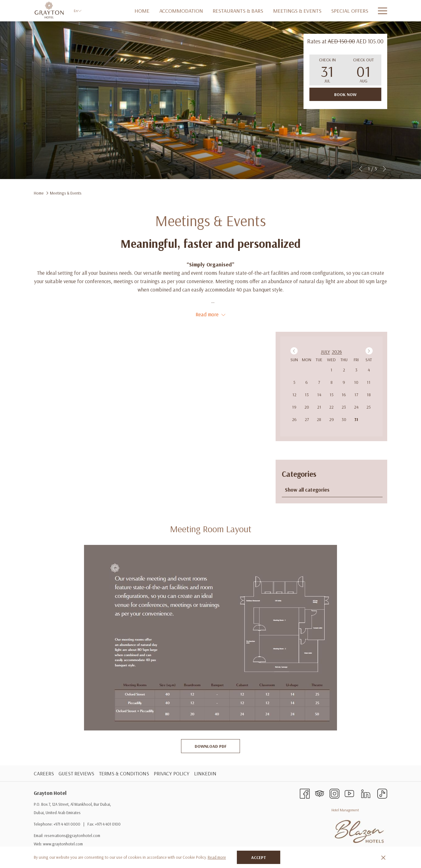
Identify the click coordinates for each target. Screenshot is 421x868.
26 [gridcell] (294, 419)
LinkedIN (205, 773)
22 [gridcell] (331, 407)
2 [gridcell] (344, 370)
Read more (217, 857)
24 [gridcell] (356, 407)
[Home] (124, 11)
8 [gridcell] (332, 382)
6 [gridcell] (307, 382)
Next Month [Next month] (370, 351)
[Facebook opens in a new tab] (305, 793)
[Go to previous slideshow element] (361, 169)
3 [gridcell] (356, 370)
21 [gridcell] (319, 407)
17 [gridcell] (356, 395)
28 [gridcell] (319, 419)
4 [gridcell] (369, 370)
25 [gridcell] (369, 407)
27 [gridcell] (307, 419)
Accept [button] (259, 857)
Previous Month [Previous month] (295, 351)
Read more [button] (210, 314)
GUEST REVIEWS (76, 773)
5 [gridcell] (294, 382)
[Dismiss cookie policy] (383, 857)
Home (39, 193)
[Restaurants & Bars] (220, 11)
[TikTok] (382, 793)
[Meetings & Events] (279, 11)
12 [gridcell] (294, 395)
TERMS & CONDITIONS (124, 773)
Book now (345, 94)
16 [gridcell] (344, 395)
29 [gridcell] (332, 419)
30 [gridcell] (344, 419)
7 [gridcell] (319, 382)
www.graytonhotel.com (63, 844)
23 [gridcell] (344, 407)
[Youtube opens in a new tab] (349, 793)
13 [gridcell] (307, 395)
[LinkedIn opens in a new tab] (366, 793)
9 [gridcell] (344, 382)
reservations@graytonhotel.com (72, 835)
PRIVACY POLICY (172, 773)
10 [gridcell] (356, 382)
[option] (332, 352)
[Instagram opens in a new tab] (335, 793)
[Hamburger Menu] (380, 11)
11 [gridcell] (369, 382)
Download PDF (217, 746)
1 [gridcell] (331, 370)
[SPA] (364, 11)
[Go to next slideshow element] (384, 169)
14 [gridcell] (319, 395)
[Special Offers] (332, 11)
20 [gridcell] (307, 407)
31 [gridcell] (356, 419)
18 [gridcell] (369, 395)
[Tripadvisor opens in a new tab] (320, 793)
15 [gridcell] (332, 395)
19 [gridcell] (294, 407)
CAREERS (44, 773)
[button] (327, 70)
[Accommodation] (163, 11)
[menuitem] (45, 773)
